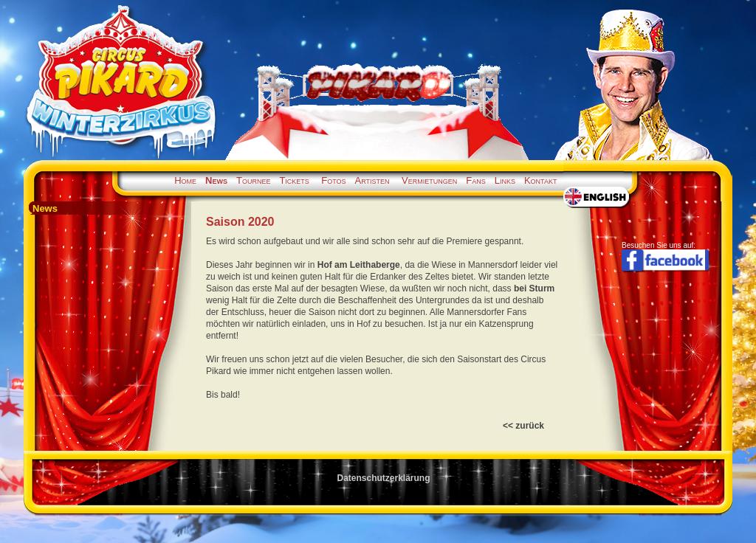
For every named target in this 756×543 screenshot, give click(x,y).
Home (185, 180)
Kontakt (541, 180)
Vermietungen (429, 180)
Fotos (333, 180)
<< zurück (523, 426)
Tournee (253, 180)
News (216, 180)
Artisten (372, 180)
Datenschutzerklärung (383, 478)
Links (505, 180)
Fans (475, 180)
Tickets (294, 180)
